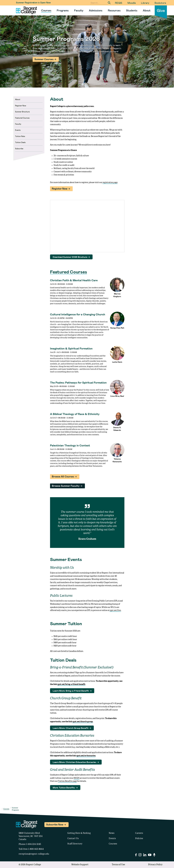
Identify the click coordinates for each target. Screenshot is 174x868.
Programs (63, 10)
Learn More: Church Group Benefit (71, 728)
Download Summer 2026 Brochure (70, 257)
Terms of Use (118, 865)
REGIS (119, 3)
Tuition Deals (20, 142)
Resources (114, 10)
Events (18, 130)
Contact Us (73, 839)
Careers (139, 833)
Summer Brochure (22, 112)
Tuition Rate (20, 136)
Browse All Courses (63, 476)
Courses (46, 10)
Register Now (21, 106)
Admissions (96, 10)
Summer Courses (44, 59)
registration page (110, 183)
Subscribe (19, 148)
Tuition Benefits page (67, 781)
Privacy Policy (155, 865)
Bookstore (160, 3)
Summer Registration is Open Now (33, 2)
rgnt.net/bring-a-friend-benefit (71, 684)
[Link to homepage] (26, 10)
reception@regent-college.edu (34, 854)
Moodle (132, 3)
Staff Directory (75, 844)
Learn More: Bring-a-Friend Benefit (71, 691)
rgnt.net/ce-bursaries (86, 756)
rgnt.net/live (115, 610)
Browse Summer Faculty (66, 486)
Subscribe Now (56, 824)
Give (161, 10)
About (147, 10)
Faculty (79, 10)
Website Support (80, 865)
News (112, 833)
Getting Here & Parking (79, 833)
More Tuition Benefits (64, 788)
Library (145, 3)
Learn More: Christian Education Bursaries (75, 762)
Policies (139, 839)
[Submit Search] (109, 3)
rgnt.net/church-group (83, 722)
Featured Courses (22, 118)
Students (132, 10)
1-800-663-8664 (36, 849)
